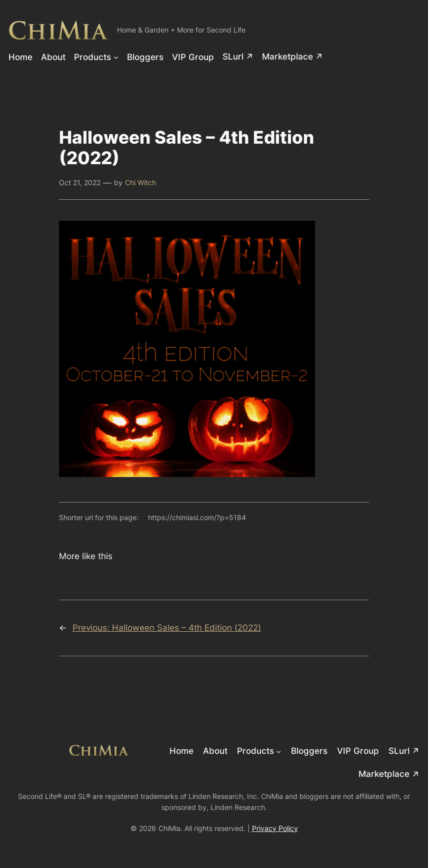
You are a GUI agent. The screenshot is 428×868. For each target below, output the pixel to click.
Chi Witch (140, 182)
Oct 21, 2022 (80, 182)
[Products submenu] (116, 57)
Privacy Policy (275, 828)
